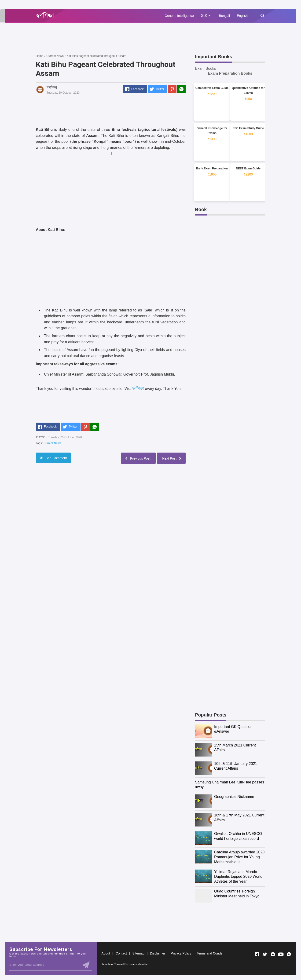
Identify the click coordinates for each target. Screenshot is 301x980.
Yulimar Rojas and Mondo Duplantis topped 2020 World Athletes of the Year (238, 877)
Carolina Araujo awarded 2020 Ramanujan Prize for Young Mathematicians (239, 857)
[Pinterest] (172, 89)
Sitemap (138, 953)
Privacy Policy (181, 953)
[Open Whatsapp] (289, 954)
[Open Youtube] (281, 954)
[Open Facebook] (257, 954)
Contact (121, 953)
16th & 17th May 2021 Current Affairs (239, 818)
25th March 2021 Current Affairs (235, 748)
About (106, 953)
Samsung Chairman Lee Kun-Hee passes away (229, 785)
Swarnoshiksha (138, 964)
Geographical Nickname (234, 797)
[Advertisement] (121, 38)
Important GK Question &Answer (233, 729)
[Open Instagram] (273, 954)
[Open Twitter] (265, 954)
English (242, 16)
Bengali (224, 16)
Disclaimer (158, 953)
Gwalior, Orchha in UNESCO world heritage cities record (238, 836)
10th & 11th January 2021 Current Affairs (236, 766)
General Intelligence (179, 16)
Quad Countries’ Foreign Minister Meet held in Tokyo (237, 894)
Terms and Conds (209, 953)
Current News (52, 443)
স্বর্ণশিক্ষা (138, 389)
